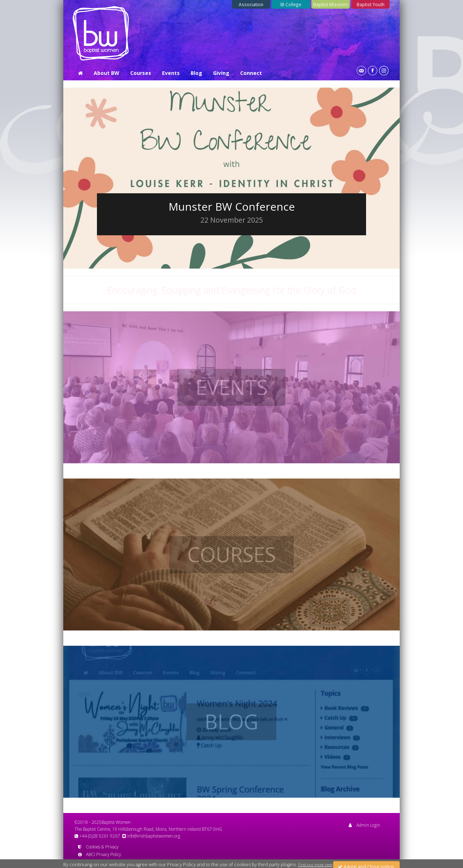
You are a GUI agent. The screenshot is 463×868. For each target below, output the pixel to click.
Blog (196, 73)
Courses (141, 73)
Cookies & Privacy (98, 847)
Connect (251, 73)
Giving (221, 73)
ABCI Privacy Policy (99, 854)
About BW (107, 73)
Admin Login (364, 825)
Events (171, 73)
